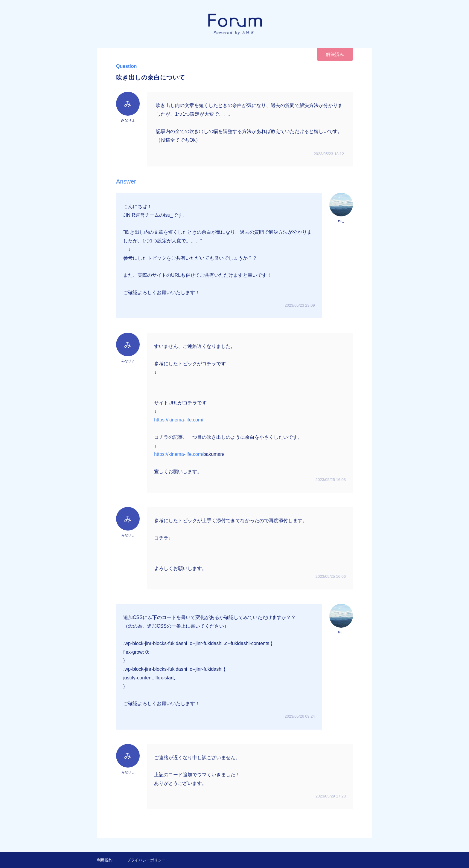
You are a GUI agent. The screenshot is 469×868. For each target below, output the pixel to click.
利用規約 (105, 860)
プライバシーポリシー (146, 860)
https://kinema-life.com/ (179, 420)
